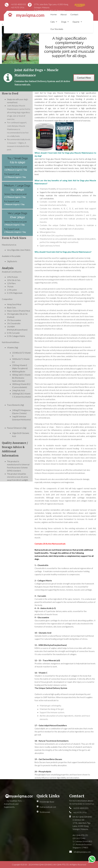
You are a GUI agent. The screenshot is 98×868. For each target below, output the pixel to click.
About (64, 15)
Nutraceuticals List (48, 807)
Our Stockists (57, 29)
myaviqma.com (30, 15)
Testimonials (45, 812)
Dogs (64, 22)
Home (54, 15)
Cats (53, 22)
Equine (76, 22)
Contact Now (84, 78)
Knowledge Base (47, 802)
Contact (74, 15)
